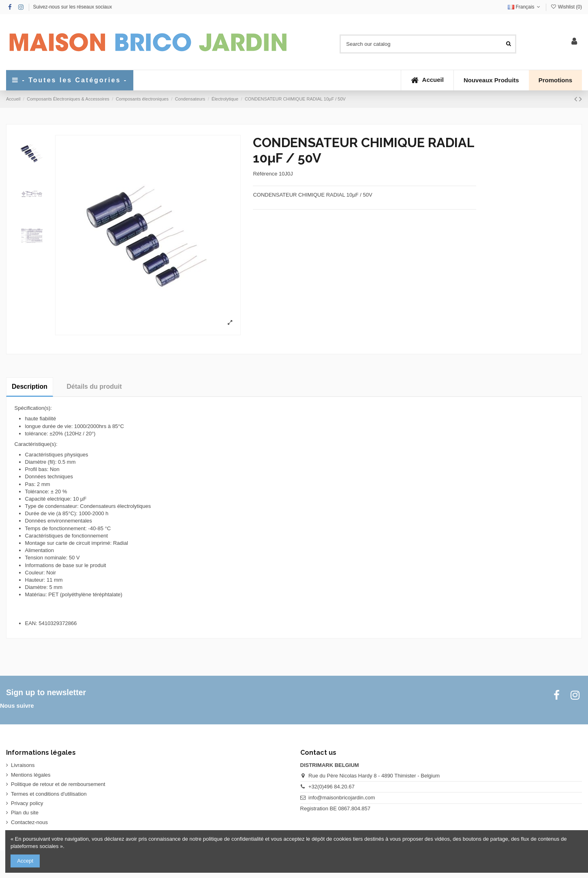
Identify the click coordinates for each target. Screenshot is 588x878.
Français (525, 7)
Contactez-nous (29, 822)
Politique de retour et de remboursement (58, 784)
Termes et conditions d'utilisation (49, 794)
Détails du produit (94, 387)
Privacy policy (27, 803)
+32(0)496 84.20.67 (331, 787)
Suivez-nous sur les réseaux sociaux (72, 7)
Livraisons (23, 765)
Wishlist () (566, 7)
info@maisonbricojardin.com (342, 798)
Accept (25, 861)
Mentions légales (31, 775)
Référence (265, 174)
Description (30, 387)
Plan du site (25, 813)
